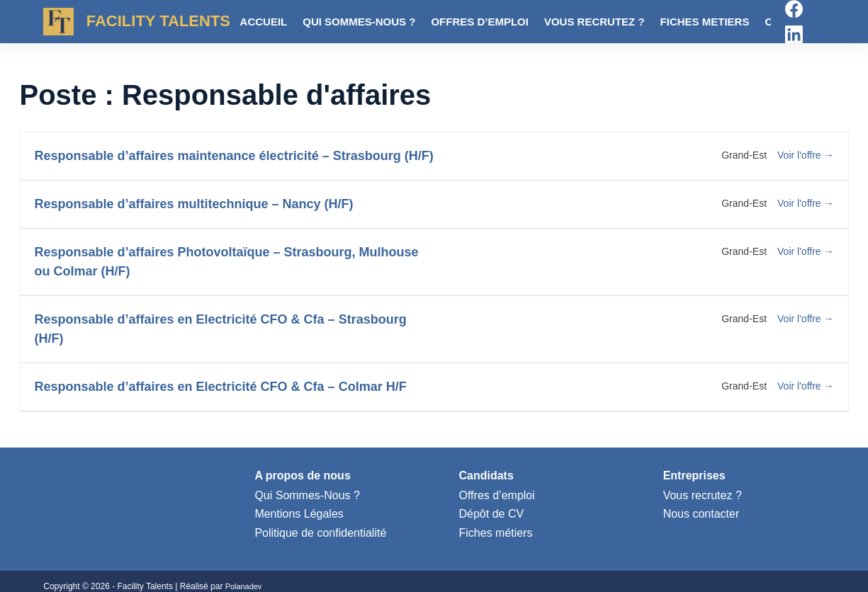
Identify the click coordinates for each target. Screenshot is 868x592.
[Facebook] (794, 9)
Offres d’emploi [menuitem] (480, 22)
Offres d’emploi (497, 495)
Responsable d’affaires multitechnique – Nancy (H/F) (194, 204)
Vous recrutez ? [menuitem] (594, 22)
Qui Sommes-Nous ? (307, 495)
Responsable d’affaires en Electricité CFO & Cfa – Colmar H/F (221, 387)
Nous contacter (701, 514)
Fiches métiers (496, 533)
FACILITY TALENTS (158, 21)
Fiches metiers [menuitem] (705, 22)
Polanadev (246, 586)
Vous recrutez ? (703, 495)
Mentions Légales (299, 514)
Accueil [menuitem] (264, 22)
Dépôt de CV (492, 514)
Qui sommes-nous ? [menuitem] (359, 22)
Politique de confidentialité (320, 533)
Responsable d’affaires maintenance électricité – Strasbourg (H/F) (234, 156)
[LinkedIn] (794, 34)
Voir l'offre (805, 155)
